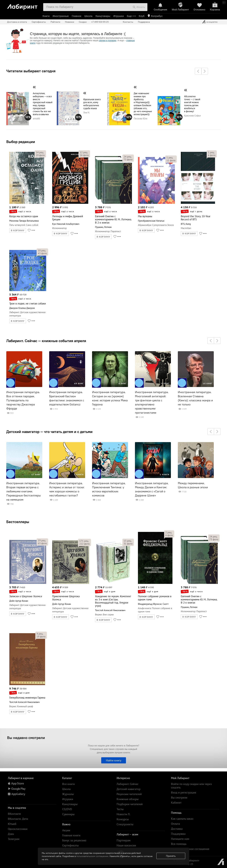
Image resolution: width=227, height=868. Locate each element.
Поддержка (144, 22)
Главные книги (71, 835)
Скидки (83, 22)
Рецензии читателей (129, 794)
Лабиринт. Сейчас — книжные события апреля (46, 341)
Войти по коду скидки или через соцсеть (191, 786)
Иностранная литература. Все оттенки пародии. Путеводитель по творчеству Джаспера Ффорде (23, 400)
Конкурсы (123, 819)
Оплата (175, 824)
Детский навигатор (129, 789)
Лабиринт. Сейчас (128, 784)
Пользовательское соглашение (190, 849)
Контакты (128, 22)
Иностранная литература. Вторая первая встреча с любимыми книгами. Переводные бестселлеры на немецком (24, 491)
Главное (76, 16)
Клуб (142, 16)
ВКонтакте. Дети (18, 819)
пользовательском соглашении (92, 856)
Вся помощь (179, 844)
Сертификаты (39, 22)
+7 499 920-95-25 (100, 22)
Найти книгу (114, 760)
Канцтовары (103, 16)
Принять (171, 856)
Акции (66, 830)
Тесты (120, 809)
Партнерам (124, 840)
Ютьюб (12, 824)
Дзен (11, 834)
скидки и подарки (107, 40)
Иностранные (61, 16)
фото (40, 155)
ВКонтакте (14, 814)
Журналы (68, 794)
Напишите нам (180, 839)
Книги (46, 16)
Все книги (68, 784)
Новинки (70, 22)
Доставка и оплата (17, 22)
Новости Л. (123, 814)
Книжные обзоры (128, 799)
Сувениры (68, 814)
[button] (198, 71)
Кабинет (176, 803)
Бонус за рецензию (74, 840)
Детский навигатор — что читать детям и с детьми (49, 432)
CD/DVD (67, 809)
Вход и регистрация (184, 792)
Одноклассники (18, 829)
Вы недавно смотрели (26, 738)
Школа (88, 16)
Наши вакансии (126, 845)
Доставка (177, 829)
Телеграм (14, 839)
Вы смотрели (179, 798)
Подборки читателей (130, 804)
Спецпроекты (125, 824)
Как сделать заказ (182, 819)
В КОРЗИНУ (18, 230)
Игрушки (119, 16)
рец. (40, 152)
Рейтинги (55, 22)
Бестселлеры (18, 522)
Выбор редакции (21, 142)
